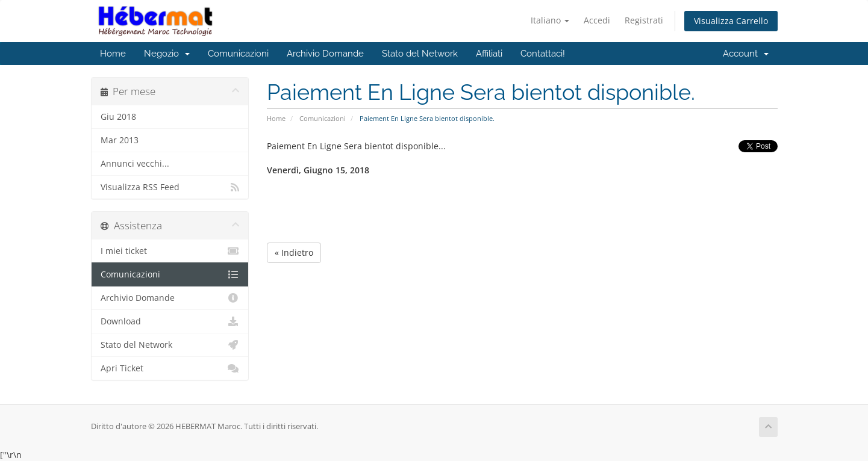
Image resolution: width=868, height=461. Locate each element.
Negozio (167, 54)
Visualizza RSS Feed (170, 187)
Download (170, 321)
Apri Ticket (170, 368)
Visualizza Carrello (731, 21)
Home (113, 54)
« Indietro (294, 252)
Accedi (597, 20)
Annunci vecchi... (135, 164)
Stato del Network (420, 54)
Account (746, 54)
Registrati (644, 20)
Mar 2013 (120, 140)
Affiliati (489, 54)
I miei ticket (170, 251)
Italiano (550, 20)
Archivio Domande (325, 54)
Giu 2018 (118, 117)
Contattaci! (543, 54)
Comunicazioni (238, 54)
